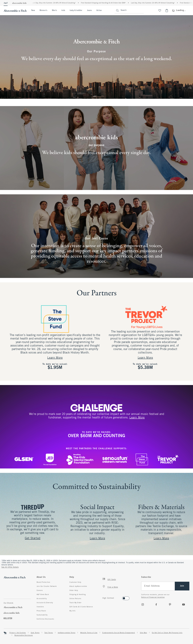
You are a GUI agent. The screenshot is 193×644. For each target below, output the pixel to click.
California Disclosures (45, 619)
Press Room (41, 611)
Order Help (74, 590)
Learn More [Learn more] (145, 358)
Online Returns (75, 599)
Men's (54, 11)
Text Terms (49, 633)
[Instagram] (143, 604)
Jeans (89, 11)
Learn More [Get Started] (55, 358)
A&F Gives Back (43, 595)
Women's (43, 11)
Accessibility (42, 599)
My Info (72, 611)
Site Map (143, 633)
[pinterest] (170, 604)
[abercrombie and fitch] (15, 11)
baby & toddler (76, 11)
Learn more (137, 418)
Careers (40, 590)
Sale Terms (35, 633)
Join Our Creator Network (47, 586)
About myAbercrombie (78, 586)
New (33, 11)
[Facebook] (156, 604)
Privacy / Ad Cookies (18, 633)
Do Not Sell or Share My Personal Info (167, 633)
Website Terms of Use (89, 633)
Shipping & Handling (78, 595)
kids (63, 11)
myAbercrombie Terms (67, 633)
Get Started (33, 538)
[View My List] (160, 11)
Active (99, 11)
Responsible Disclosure (24, 635)
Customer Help (75, 582)
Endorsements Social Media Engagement (119, 633)
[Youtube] (184, 604)
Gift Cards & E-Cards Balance (81, 607)
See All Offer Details (10, 567)
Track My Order (75, 603)
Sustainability (42, 615)
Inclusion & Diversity (45, 603)
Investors (40, 607)
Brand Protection (43, 582)
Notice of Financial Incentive (153, 597)
